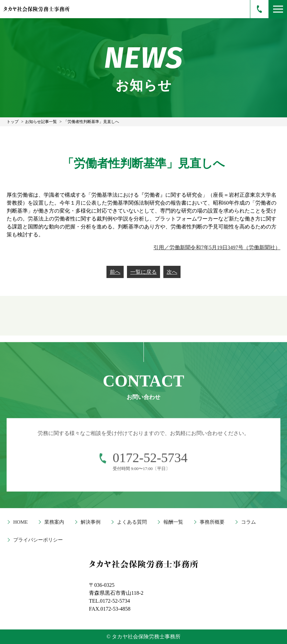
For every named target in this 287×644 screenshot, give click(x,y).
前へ (115, 272)
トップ (13, 122)
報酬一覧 (173, 522)
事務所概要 (212, 522)
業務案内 (54, 522)
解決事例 (91, 522)
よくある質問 (132, 522)
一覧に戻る (143, 272)
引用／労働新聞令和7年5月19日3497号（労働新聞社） (217, 247)
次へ (172, 272)
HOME (20, 522)
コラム (248, 522)
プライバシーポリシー (38, 540)
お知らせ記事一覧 (41, 122)
